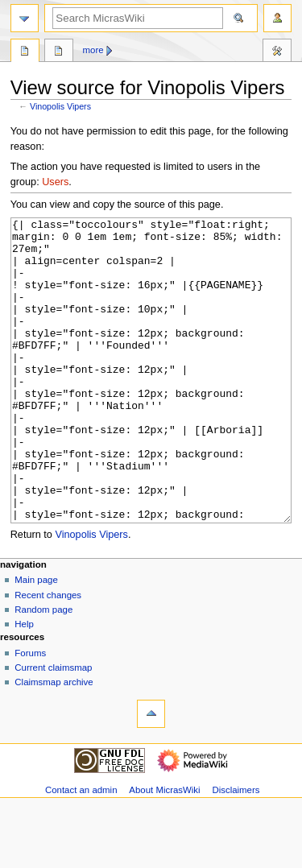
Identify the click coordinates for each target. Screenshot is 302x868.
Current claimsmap (53, 728)
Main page (36, 640)
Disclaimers (236, 850)
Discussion (59, 52)
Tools (277, 52)
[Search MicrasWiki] (138, 18)
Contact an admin (81, 850)
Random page (43, 670)
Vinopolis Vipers (60, 106)
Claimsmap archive (54, 742)
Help (24, 684)
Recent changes (48, 655)
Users (55, 182)
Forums (30, 713)
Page (25, 52)
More (93, 50)
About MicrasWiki (164, 850)
